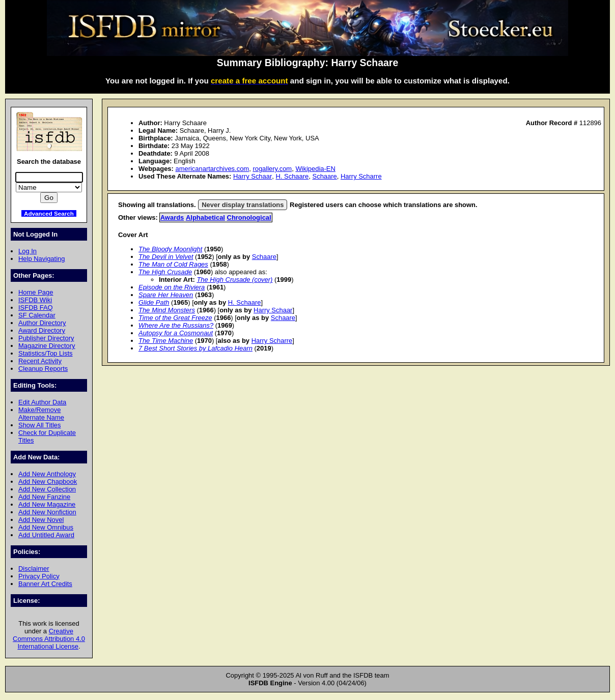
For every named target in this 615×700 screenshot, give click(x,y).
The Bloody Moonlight (170, 249)
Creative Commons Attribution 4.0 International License (49, 639)
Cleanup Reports (43, 369)
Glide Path (154, 302)
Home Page (36, 292)
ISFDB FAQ (36, 308)
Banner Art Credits (45, 584)
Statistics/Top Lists (46, 353)
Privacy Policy (39, 576)
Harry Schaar (253, 176)
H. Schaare (292, 176)
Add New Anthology (47, 474)
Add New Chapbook (48, 482)
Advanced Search (49, 213)
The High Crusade (165, 272)
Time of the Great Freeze (175, 318)
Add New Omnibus (46, 527)
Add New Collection (47, 489)
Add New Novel (41, 520)
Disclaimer (34, 568)
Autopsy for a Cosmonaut (176, 333)
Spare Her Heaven (166, 295)
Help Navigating (41, 259)
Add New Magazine (47, 504)
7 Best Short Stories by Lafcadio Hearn (195, 348)
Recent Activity (40, 361)
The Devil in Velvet (166, 257)
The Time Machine (166, 341)
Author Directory (42, 323)
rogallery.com (272, 169)
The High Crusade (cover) (234, 280)
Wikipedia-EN (315, 169)
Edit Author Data (42, 402)
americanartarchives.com (212, 169)
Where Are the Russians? (176, 325)
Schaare (325, 176)
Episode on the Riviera (172, 287)
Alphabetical (205, 217)
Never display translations (243, 205)
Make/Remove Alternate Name (41, 414)
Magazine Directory (47, 346)
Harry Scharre (361, 176)
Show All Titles (40, 425)
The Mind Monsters (167, 310)
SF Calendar (37, 315)
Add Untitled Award (46, 535)
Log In (27, 251)
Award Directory (42, 330)
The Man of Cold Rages (173, 264)
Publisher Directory (46, 338)
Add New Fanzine (44, 497)
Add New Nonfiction (47, 512)
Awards (172, 217)
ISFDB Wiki (35, 300)
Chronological (249, 217)
